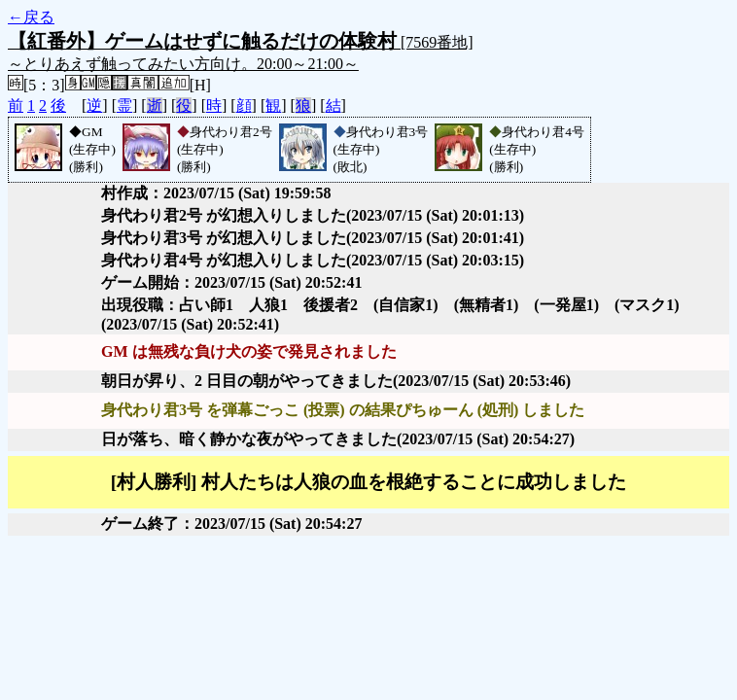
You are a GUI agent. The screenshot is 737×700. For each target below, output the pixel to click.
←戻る (31, 17)
